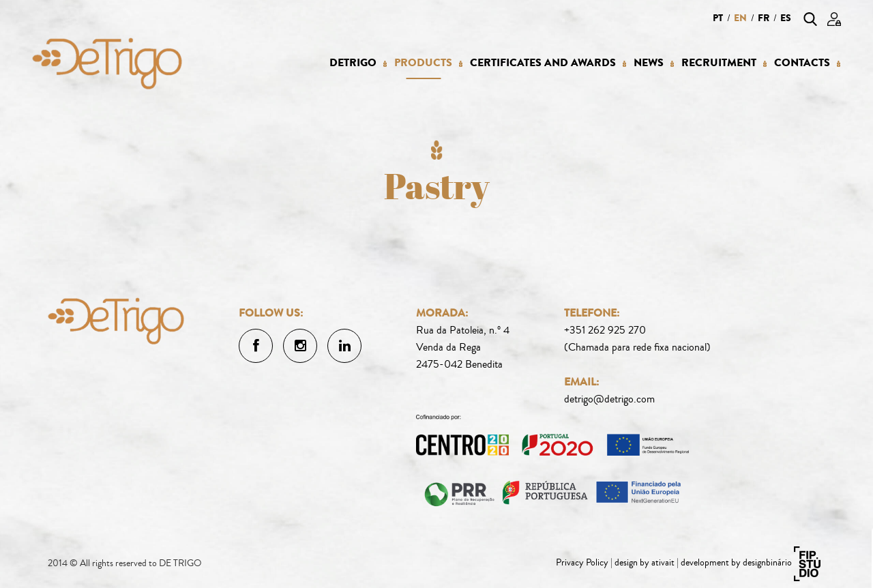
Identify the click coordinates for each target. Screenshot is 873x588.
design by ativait (645, 563)
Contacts (802, 63)
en (740, 18)
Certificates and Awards (543, 63)
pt (718, 18)
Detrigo (353, 63)
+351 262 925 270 (605, 330)
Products (423, 63)
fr (764, 18)
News (649, 63)
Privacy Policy (582, 563)
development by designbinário (736, 563)
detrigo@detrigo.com (609, 399)
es (786, 18)
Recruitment (719, 63)
